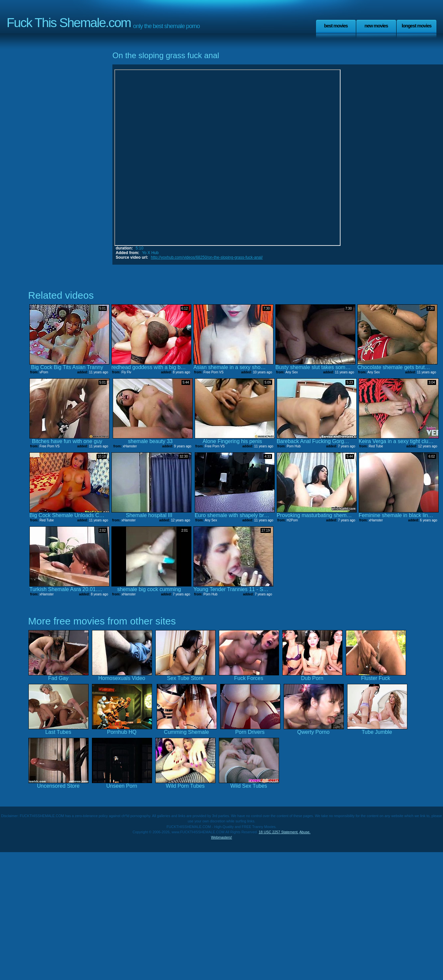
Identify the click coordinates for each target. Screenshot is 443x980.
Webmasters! (221, 837)
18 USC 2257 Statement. (279, 832)
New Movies (376, 26)
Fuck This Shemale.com (69, 23)
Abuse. (305, 832)
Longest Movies (417, 26)
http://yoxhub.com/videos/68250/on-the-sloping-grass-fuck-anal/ (207, 257)
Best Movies (336, 26)
